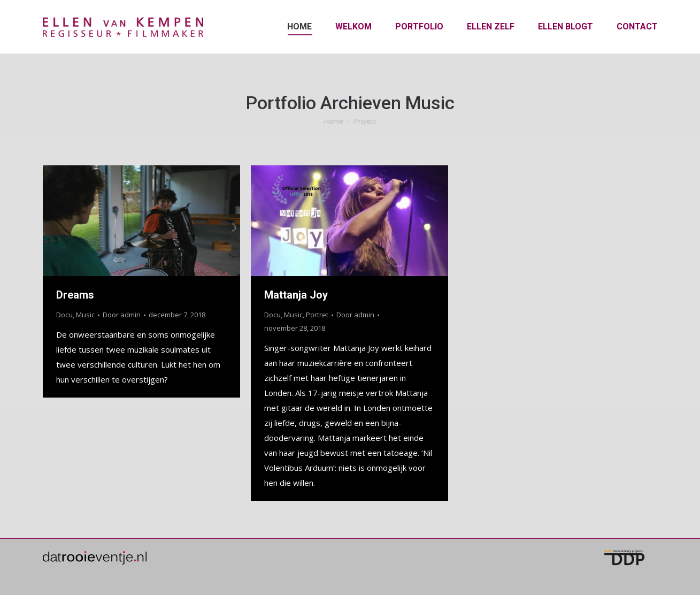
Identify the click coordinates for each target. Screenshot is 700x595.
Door (122, 315)
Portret (317, 315)
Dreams (75, 295)
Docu (64, 315)
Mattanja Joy (296, 295)
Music (85, 315)
